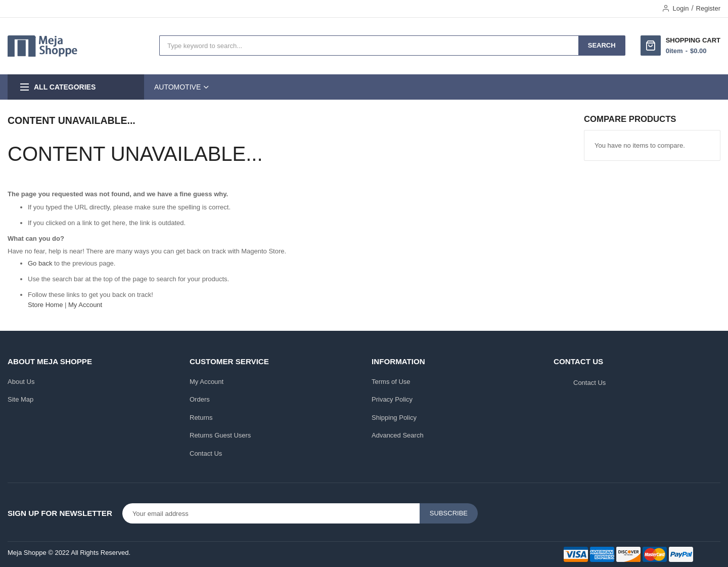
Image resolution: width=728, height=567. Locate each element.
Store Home (45, 305)
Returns (201, 418)
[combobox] (369, 46)
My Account (85, 305)
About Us (21, 382)
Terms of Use (391, 382)
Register (708, 8)
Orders (200, 399)
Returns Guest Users (220, 435)
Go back (40, 263)
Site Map (20, 399)
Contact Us (206, 453)
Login (681, 8)
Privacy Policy (392, 399)
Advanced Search (398, 435)
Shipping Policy (394, 418)
